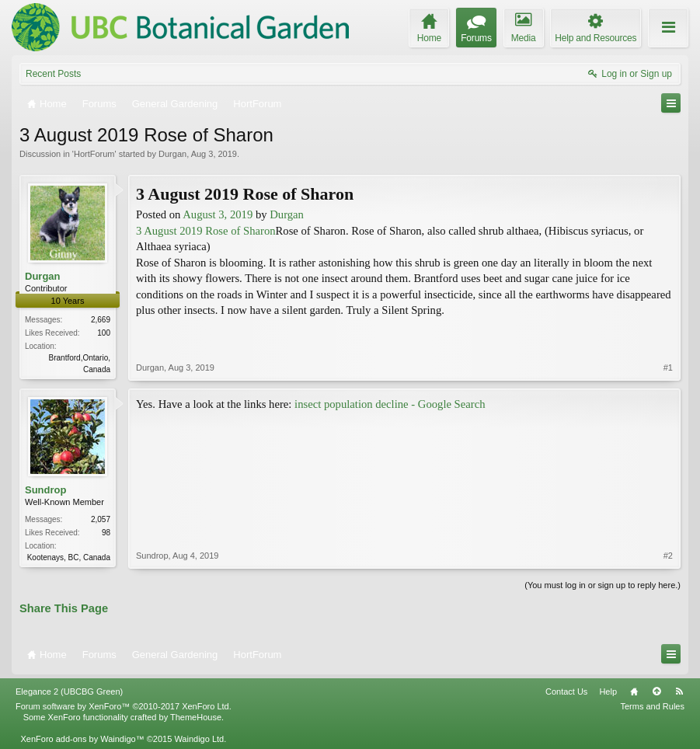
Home (634, 692)
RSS (679, 692)
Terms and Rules (652, 706)
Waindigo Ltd (199, 739)
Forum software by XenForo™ (124, 706)
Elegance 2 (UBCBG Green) (69, 692)
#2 (668, 556)
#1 (668, 368)
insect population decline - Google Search (390, 404)
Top (656, 692)
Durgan (172, 154)
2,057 (101, 519)
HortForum (94, 154)
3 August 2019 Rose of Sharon (206, 231)
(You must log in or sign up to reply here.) (602, 585)
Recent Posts (53, 74)
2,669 (101, 320)
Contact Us (566, 692)
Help (608, 692)
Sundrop (45, 490)
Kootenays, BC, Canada (69, 557)
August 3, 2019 (218, 214)
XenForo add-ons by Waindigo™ (82, 739)
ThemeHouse (196, 717)
